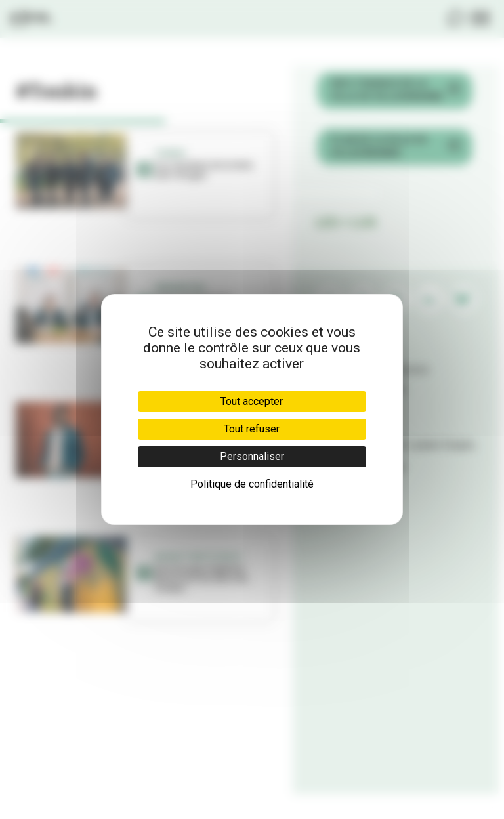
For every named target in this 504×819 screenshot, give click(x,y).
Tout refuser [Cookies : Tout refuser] (252, 429)
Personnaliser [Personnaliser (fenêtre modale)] (252, 456)
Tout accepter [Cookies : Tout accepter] (252, 401)
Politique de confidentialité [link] (252, 484)
